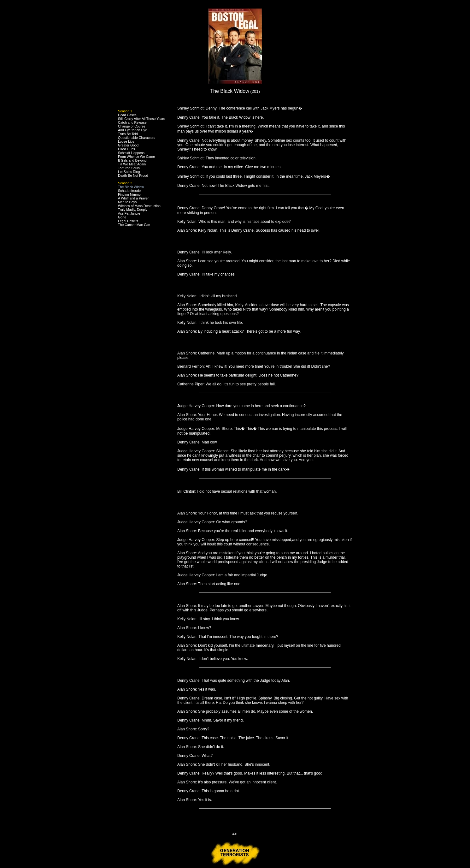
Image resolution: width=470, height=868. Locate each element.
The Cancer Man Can (134, 225)
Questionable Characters (137, 138)
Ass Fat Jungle (129, 213)
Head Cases (127, 115)
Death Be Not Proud (133, 175)
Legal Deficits (128, 221)
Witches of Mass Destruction (139, 206)
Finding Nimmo (129, 194)
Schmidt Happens (131, 153)
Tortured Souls (129, 168)
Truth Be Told (128, 134)
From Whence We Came (136, 157)
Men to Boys (127, 202)
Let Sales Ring (129, 172)
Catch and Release (132, 122)
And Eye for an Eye (132, 130)
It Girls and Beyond (132, 160)
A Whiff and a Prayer (133, 198)
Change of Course (132, 126)
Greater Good (128, 145)
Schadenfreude (129, 191)
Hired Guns (126, 149)
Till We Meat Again (132, 164)
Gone (122, 217)
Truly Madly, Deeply (133, 210)
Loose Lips (126, 141)
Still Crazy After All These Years (141, 119)
